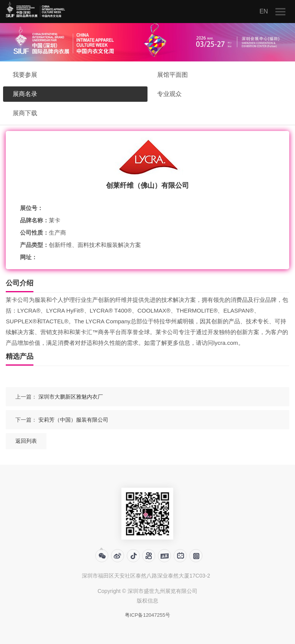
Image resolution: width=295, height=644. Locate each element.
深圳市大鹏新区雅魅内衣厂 (71, 397)
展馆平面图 (172, 75)
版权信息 (147, 601)
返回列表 (26, 441)
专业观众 (169, 94)
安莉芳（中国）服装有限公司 (73, 420)
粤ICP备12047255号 (148, 615)
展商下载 (25, 113)
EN (264, 11)
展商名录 (25, 94)
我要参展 (25, 75)
